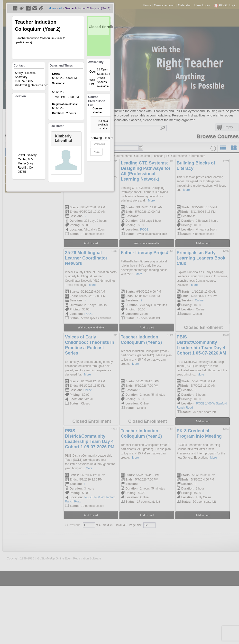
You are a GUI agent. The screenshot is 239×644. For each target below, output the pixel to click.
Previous (99, 144)
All (60, 8)
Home (52, 8)
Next (97, 152)
